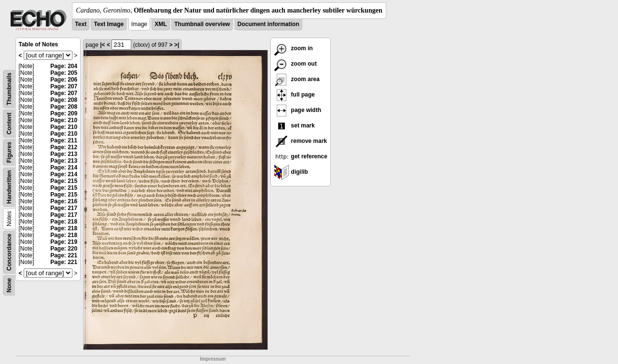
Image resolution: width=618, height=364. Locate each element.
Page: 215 (64, 181)
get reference (301, 156)
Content (9, 123)
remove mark (300, 141)
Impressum (213, 359)
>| (177, 45)
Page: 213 (64, 154)
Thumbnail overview (202, 24)
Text (81, 24)
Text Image (109, 24)
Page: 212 (64, 147)
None (9, 285)
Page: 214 (64, 168)
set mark (294, 126)
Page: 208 (64, 100)
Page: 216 (64, 201)
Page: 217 (64, 208)
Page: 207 (64, 86)
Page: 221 (64, 255)
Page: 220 (64, 249)
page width (297, 110)
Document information (268, 24)
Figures (9, 152)
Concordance (9, 252)
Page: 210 (64, 120)
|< (102, 45)
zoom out (295, 64)
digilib (291, 172)
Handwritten (9, 187)
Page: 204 (64, 66)
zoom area (297, 79)
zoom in (293, 48)
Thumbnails (9, 89)
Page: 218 (64, 222)
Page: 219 (64, 242)
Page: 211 (64, 140)
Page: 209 (64, 113)
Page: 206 (64, 80)
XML (161, 24)
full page (294, 95)
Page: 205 (64, 73)
